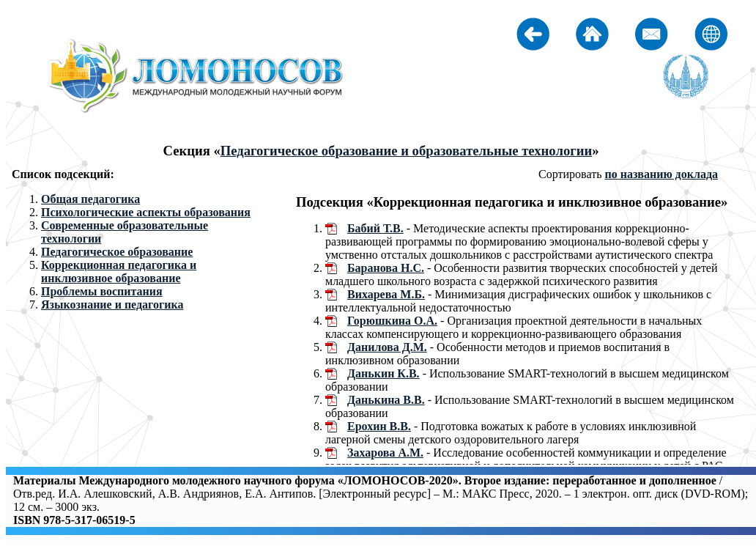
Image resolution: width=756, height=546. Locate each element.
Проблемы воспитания (102, 291)
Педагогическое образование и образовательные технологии (406, 151)
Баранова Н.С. (386, 268)
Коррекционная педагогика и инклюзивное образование (119, 272)
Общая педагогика (90, 199)
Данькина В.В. (386, 400)
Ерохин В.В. (379, 426)
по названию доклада (661, 174)
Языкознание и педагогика (112, 305)
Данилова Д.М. (387, 347)
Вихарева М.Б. (386, 294)
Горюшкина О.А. (392, 321)
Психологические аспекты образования (146, 212)
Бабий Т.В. (375, 228)
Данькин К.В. (383, 373)
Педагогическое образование (117, 252)
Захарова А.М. (385, 453)
